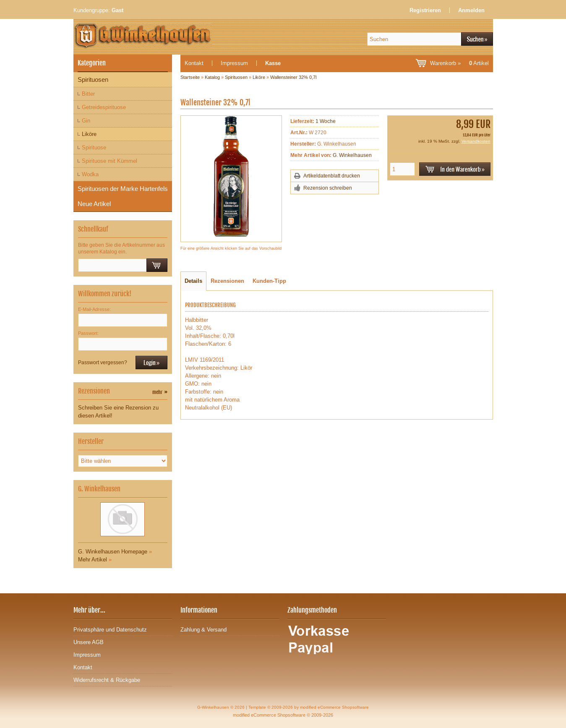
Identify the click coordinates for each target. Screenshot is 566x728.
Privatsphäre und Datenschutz (110, 630)
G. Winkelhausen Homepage (113, 552)
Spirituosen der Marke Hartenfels (123, 189)
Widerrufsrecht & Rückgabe (107, 680)
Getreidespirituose (104, 107)
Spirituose (94, 147)
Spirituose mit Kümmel (110, 161)
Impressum (234, 63)
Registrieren (425, 10)
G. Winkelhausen (352, 155)
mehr (160, 392)
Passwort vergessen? (103, 363)
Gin (86, 121)
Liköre (89, 134)
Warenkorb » (459, 63)
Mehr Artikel (93, 560)
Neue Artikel (94, 204)
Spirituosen (93, 80)
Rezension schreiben (328, 188)
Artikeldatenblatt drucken (332, 176)
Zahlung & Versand (203, 630)
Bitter (88, 94)
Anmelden (471, 10)
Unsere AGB (89, 642)
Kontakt (194, 63)
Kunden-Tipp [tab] (269, 281)
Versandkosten (476, 141)
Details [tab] (193, 281)
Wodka (90, 174)
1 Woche (326, 121)
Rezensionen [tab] (227, 281)
